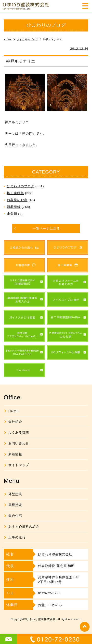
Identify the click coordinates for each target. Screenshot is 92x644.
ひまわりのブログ (21, 186)
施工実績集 (15, 193)
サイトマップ (19, 465)
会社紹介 (15, 422)
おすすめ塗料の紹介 (24, 526)
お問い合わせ (19, 443)
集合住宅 (15, 516)
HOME (13, 411)
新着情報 (14, 207)
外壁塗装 (15, 494)
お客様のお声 (17, 200)
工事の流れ (17, 537)
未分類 (12, 214)
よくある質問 (19, 432)
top (85, 627)
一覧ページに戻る (46, 228)
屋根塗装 (15, 505)
